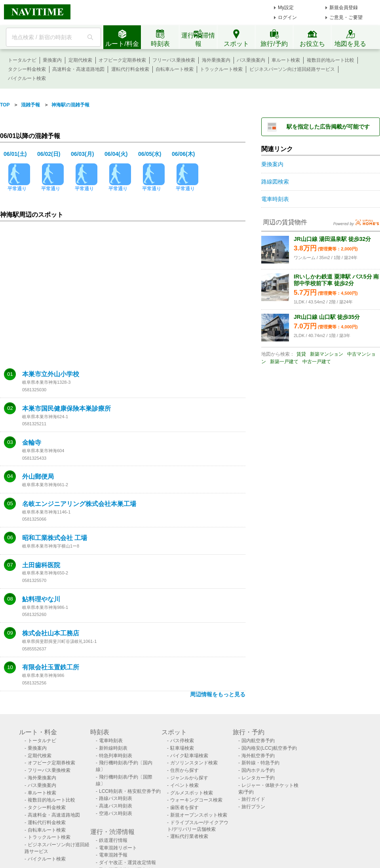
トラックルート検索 (221, 69)
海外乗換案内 (216, 60)
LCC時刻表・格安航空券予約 (130, 791)
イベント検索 (184, 785)
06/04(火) (116, 154)
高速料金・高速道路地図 (78, 69)
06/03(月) (82, 154)
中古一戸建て (317, 362)
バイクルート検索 (27, 78)
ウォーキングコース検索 (196, 800)
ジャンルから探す (189, 778)
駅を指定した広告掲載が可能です (328, 127)
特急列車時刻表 (116, 756)
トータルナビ (22, 60)
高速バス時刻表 (116, 806)
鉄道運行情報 (113, 840)
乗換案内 (52, 60)
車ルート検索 (286, 60)
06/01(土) (15, 154)
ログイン (287, 17)
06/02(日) (49, 154)
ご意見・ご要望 (346, 17)
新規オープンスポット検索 (199, 815)
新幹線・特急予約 (260, 763)
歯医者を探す (184, 807)
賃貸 (301, 354)
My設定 (286, 8)
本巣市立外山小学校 (51, 374)
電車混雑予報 (113, 855)
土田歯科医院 (41, 565)
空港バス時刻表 (116, 813)
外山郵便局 (38, 477)
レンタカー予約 (258, 778)
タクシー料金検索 (27, 69)
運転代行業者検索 (189, 836)
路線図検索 (275, 182)
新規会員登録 (344, 8)
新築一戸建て (284, 362)
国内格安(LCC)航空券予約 (269, 748)
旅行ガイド (253, 799)
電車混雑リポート (118, 848)
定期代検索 (80, 60)
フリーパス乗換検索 (174, 60)
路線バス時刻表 (116, 798)
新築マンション (327, 354)
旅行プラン (253, 807)
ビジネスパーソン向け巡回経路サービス (292, 69)
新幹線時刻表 (113, 748)
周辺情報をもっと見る (218, 694)
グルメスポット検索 (192, 793)
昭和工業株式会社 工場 (55, 538)
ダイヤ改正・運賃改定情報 (127, 862)
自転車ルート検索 (175, 69)
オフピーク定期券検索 (122, 60)
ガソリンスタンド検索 (194, 763)
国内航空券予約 (258, 741)
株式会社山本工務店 (51, 633)
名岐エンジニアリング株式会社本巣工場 (79, 504)
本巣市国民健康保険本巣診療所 (66, 409)
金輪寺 (32, 443)
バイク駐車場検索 (189, 756)
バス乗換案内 (251, 60)
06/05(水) (150, 154)
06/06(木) (183, 154)
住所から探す (184, 770)
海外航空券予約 (258, 756)
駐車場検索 (182, 748)
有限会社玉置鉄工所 (51, 667)
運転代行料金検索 (130, 69)
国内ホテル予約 (258, 770)
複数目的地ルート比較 (331, 60)
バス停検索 (182, 741)
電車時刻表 (275, 199)
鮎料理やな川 (41, 599)
